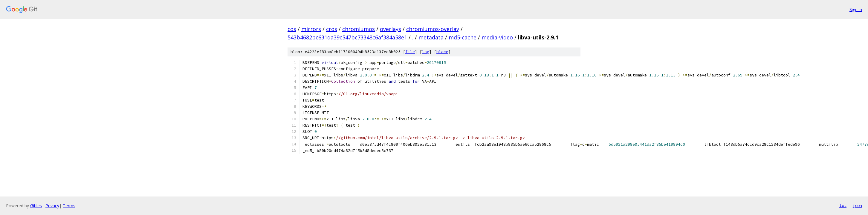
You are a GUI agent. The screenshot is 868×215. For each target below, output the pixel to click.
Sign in (856, 9)
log (426, 52)
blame (442, 52)
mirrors (311, 29)
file (410, 52)
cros (332, 29)
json (857, 205)
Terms (69, 206)
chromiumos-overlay (433, 29)
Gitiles (36, 206)
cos (292, 29)
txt (843, 205)
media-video (497, 37)
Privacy (52, 206)
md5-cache (463, 37)
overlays (391, 29)
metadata (431, 37)
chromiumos (359, 29)
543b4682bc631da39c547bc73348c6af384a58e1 (347, 37)
